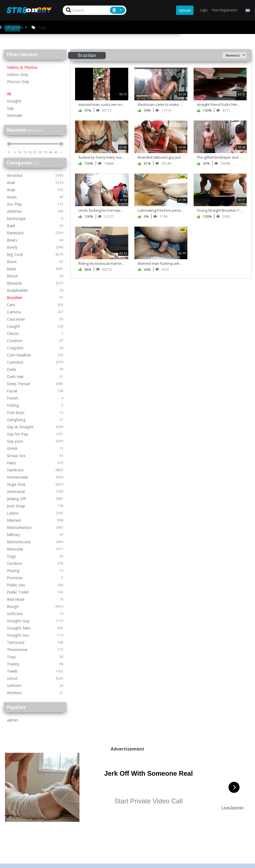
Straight (14, 101)
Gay (10, 108)
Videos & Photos (22, 67)
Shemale (15, 115)
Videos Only (18, 74)
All (9, 94)
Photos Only (18, 82)
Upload (185, 10)
